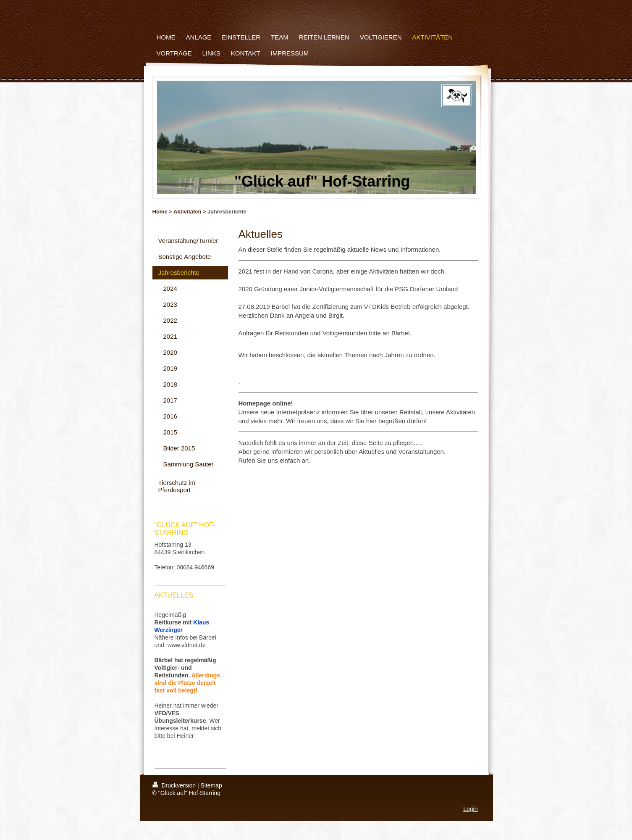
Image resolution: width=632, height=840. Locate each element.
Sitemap (211, 785)
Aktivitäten (187, 212)
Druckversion (175, 785)
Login (470, 809)
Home (160, 212)
